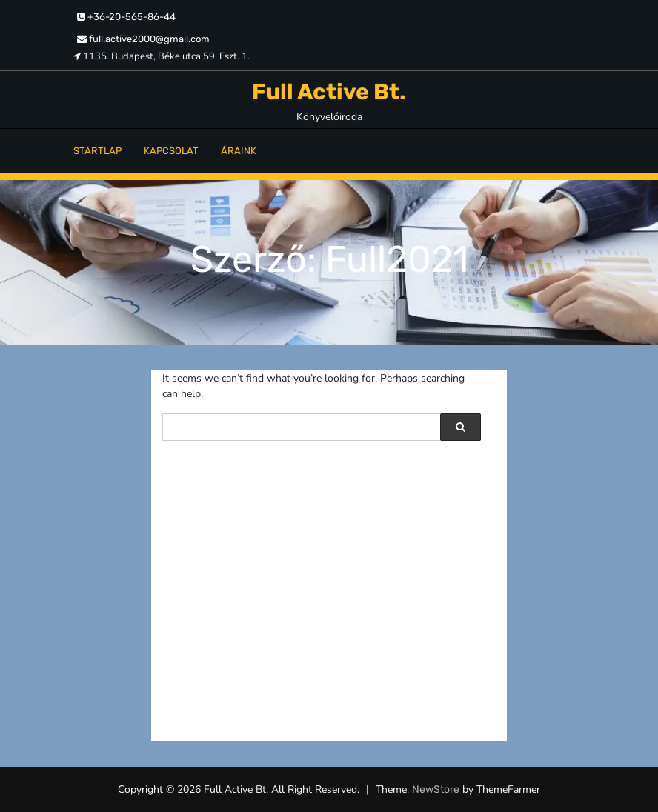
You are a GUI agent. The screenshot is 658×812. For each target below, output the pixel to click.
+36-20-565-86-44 (126, 17)
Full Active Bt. (329, 92)
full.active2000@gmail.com (143, 39)
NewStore (436, 789)
